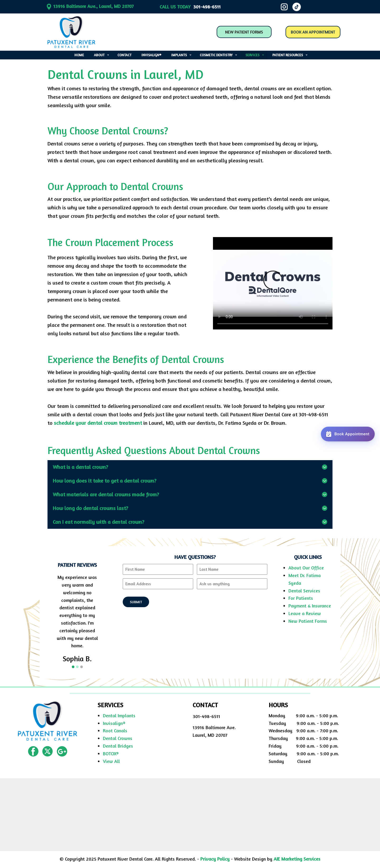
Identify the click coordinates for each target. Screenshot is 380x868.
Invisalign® (114, 723)
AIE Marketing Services (297, 859)
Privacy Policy (215, 859)
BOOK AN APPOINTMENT (313, 32)
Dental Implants (119, 715)
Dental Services (304, 591)
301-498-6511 (206, 716)
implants (179, 55)
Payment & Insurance (310, 606)
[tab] (190, 467)
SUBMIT (136, 602)
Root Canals (115, 730)
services (252, 55)
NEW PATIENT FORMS (244, 32)
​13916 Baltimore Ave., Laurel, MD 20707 (90, 6)
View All (111, 761)
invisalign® (151, 55)
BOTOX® (111, 753)
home (79, 55)
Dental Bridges (118, 746)
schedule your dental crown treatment (98, 423)
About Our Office (306, 568)
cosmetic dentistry (216, 55)
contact (124, 55)
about (99, 55)
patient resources (288, 55)
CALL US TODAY (190, 7)
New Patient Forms (308, 621)
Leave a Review (305, 613)
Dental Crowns (118, 738)
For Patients (301, 598)
